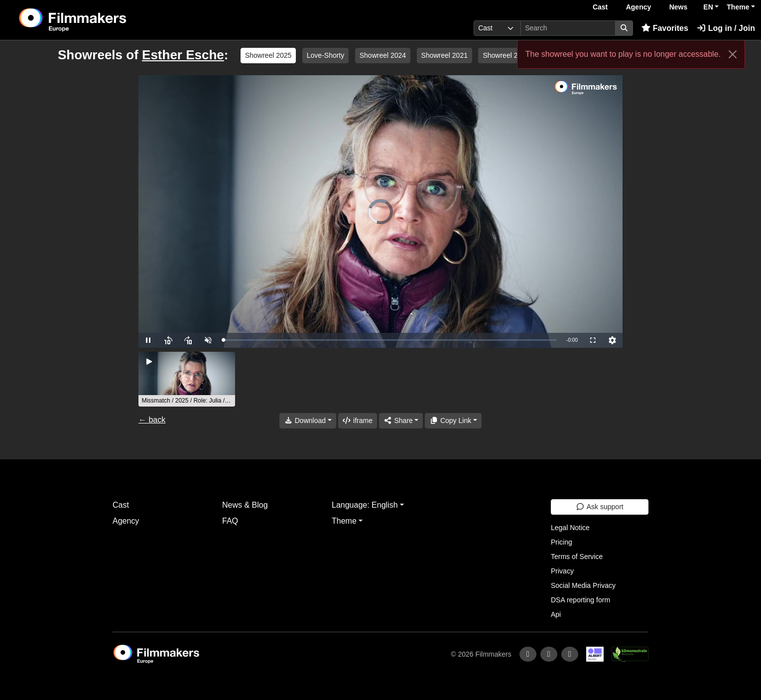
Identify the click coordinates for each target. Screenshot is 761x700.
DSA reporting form (580, 600)
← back (152, 420)
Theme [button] (738, 7)
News (679, 7)
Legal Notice (570, 528)
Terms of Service (577, 557)
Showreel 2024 (383, 55)
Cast (600, 7)
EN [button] (708, 7)
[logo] (98, 20)
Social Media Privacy (583, 585)
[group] (187, 379)
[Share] (401, 421)
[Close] (733, 54)
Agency (639, 7)
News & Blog (245, 505)
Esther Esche (183, 55)
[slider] (390, 340)
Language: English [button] (365, 505)
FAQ (230, 521)
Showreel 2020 (506, 55)
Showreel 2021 (444, 55)
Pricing (562, 542)
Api (556, 614)
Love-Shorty (325, 55)
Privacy (562, 571)
